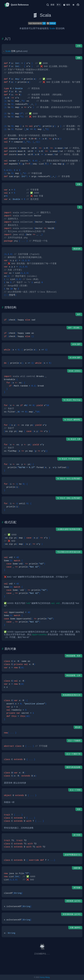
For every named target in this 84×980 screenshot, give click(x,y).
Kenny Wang (45, 977)
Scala (52, 28)
